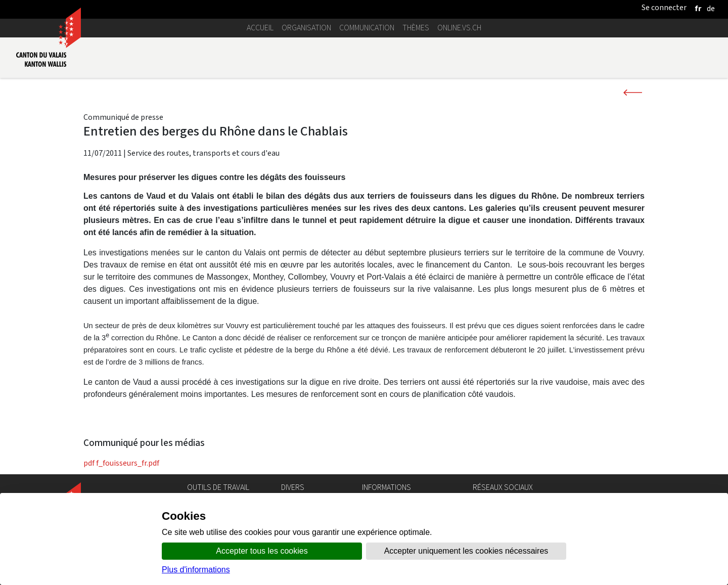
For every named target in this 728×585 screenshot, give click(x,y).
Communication (367, 28)
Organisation (306, 28)
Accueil (260, 28)
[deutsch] (711, 8)
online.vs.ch (459, 28)
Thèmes (416, 28)
